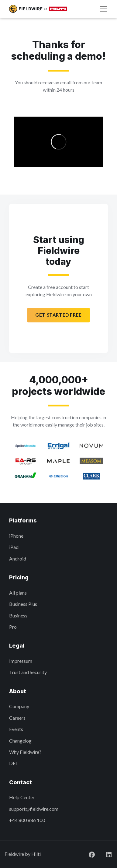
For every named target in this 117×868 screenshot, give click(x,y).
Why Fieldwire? (25, 752)
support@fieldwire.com (34, 809)
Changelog (20, 741)
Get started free (58, 315)
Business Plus (23, 604)
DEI (13, 763)
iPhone (16, 536)
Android (18, 559)
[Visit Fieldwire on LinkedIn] (104, 854)
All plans (18, 593)
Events (16, 729)
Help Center (22, 797)
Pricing (19, 577)
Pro (13, 627)
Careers (17, 718)
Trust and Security (28, 672)
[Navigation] (103, 9)
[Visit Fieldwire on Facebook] (87, 854)
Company (19, 706)
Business (18, 615)
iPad (14, 547)
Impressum (21, 661)
